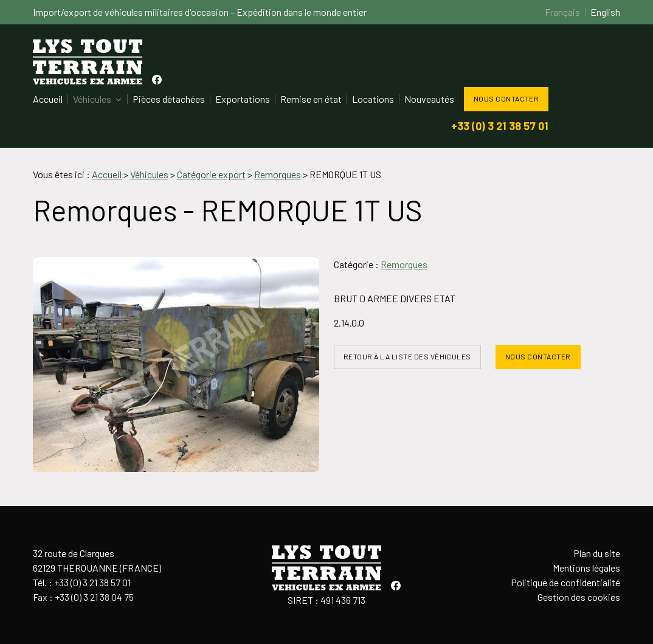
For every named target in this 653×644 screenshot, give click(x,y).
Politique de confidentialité (565, 582)
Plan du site (597, 553)
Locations (373, 99)
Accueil (48, 99)
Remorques (404, 264)
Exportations (243, 99)
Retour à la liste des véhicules (407, 356)
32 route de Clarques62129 (97, 560)
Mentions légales (586, 568)
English (605, 12)
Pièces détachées (169, 99)
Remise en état (311, 99)
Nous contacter (506, 99)
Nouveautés (429, 99)
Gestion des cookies (579, 597)
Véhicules (92, 99)
